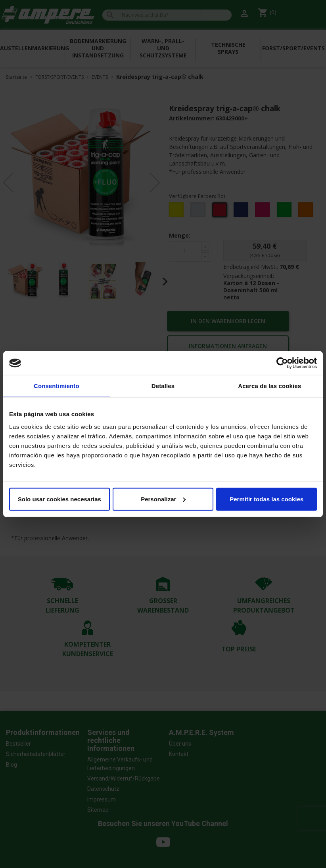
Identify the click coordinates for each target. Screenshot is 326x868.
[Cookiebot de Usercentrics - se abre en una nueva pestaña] (282, 363)
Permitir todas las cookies (267, 499)
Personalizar (163, 499)
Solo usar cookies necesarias (59, 499)
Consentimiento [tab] (57, 386)
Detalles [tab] (163, 386)
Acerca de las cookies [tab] (269, 386)
